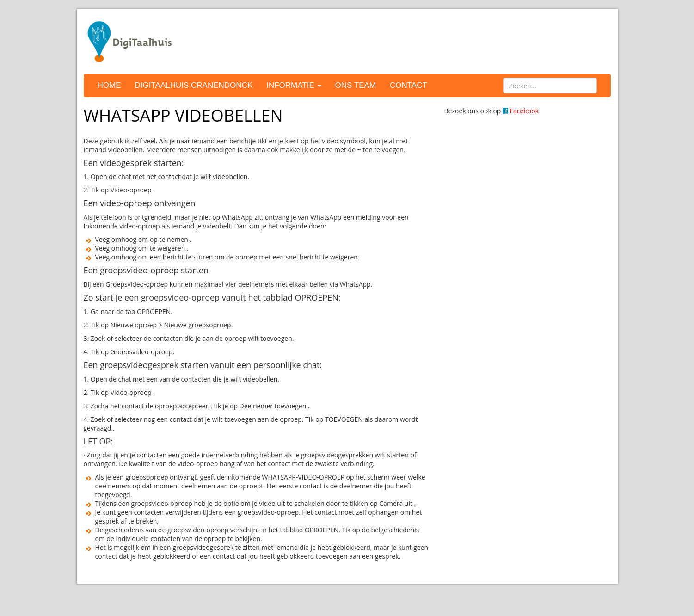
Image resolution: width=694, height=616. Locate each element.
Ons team (356, 85)
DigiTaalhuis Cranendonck (194, 85)
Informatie (294, 85)
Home (109, 85)
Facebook (521, 111)
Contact (408, 85)
